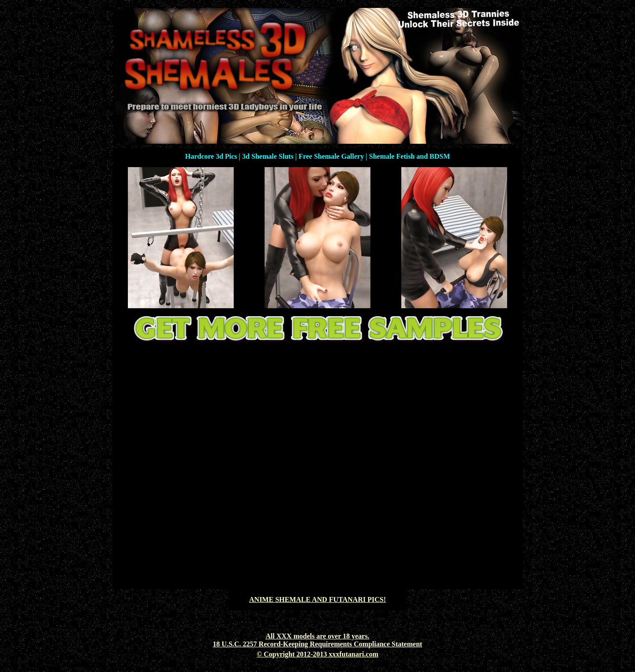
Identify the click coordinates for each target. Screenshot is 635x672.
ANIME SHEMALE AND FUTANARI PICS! (317, 599)
